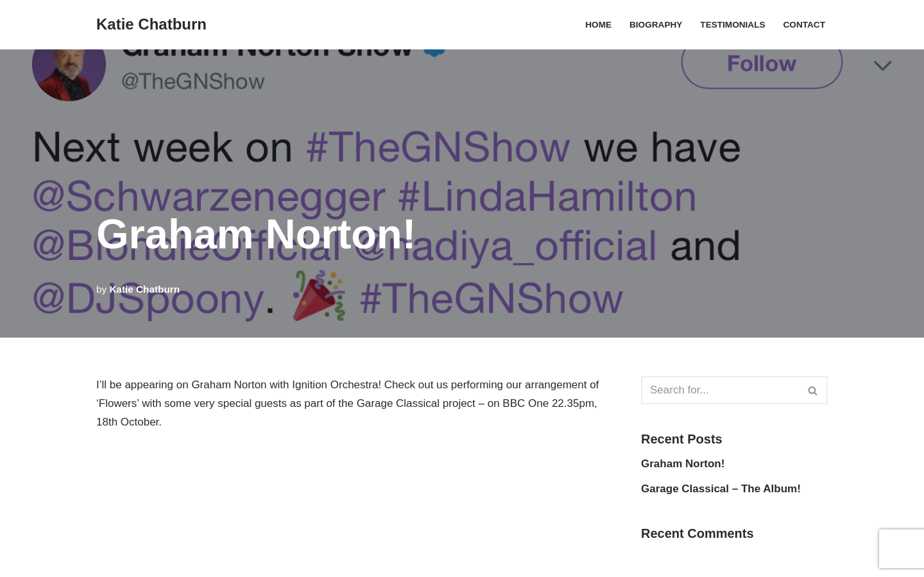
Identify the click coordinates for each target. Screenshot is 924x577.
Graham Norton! (683, 464)
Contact (804, 25)
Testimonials (732, 25)
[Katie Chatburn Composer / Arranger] (151, 25)
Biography (656, 25)
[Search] (720, 390)
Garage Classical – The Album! (721, 489)
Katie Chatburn (144, 289)
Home (598, 25)
